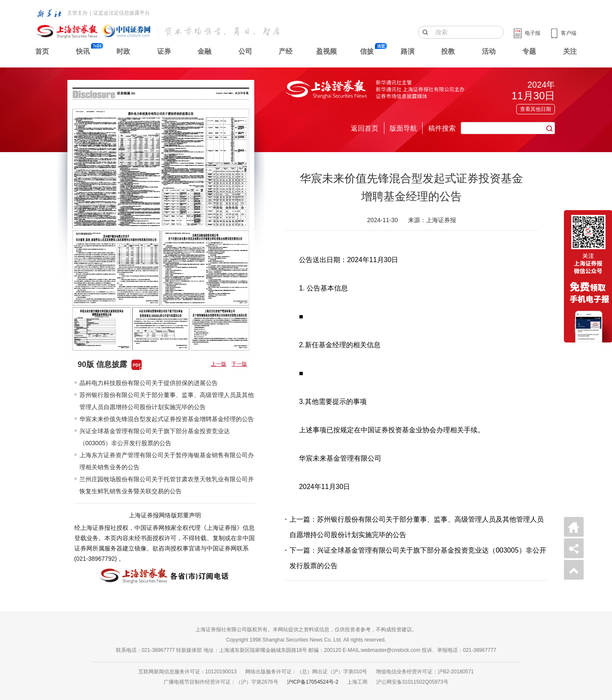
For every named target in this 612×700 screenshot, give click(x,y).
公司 (245, 51)
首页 (42, 51)
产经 (286, 51)
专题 (529, 51)
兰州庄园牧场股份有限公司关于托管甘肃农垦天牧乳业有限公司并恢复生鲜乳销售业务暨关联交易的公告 (167, 485)
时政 (123, 51)
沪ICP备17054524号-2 (313, 682)
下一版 (239, 364)
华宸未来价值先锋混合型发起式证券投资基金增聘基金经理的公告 (167, 419)
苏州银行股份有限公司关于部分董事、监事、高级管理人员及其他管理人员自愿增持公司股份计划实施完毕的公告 (167, 401)
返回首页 (365, 128)
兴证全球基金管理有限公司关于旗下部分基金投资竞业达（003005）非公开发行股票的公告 (155, 437)
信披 (367, 51)
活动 (489, 51)
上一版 (219, 364)
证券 (164, 51)
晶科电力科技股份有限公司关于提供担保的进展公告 (149, 383)
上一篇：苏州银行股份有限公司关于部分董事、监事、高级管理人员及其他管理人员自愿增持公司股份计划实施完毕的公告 (417, 527)
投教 (448, 51)
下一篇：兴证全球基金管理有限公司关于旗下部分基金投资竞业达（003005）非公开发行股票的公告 (418, 558)
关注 (570, 51)
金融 (204, 51)
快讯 (83, 51)
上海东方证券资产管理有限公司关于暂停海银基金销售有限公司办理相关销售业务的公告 (167, 461)
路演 (408, 51)
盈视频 (326, 51)
